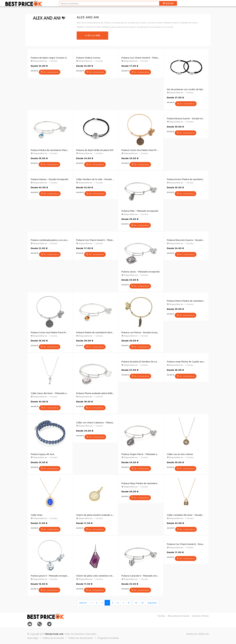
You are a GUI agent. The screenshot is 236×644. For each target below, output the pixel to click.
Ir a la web (92, 35)
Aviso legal (33, 638)
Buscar (168, 3)
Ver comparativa (50, 72)
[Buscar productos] (109, 3)
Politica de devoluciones (81, 638)
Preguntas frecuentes (108, 638)
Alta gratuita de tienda (178, 616)
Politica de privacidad (53, 638)
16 (142, 603)
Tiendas (161, 616)
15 (136, 603)
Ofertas (205, 616)
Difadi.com (203, 634)
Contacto (196, 616)
